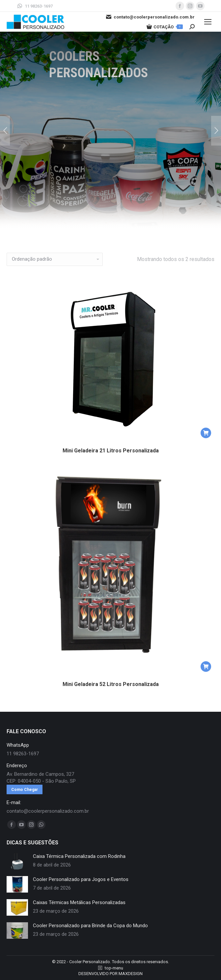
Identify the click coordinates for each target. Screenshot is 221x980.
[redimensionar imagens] (17, 861)
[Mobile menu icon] (208, 22)
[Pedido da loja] (55, 259)
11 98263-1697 (35, 6)
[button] (206, 433)
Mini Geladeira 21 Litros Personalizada (111, 451)
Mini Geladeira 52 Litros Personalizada (111, 684)
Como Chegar (25, 790)
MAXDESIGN (131, 974)
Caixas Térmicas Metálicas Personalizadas (79, 902)
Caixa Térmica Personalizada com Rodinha (79, 856)
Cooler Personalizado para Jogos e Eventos (81, 879)
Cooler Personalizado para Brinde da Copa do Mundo (90, 926)
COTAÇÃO (165, 27)
